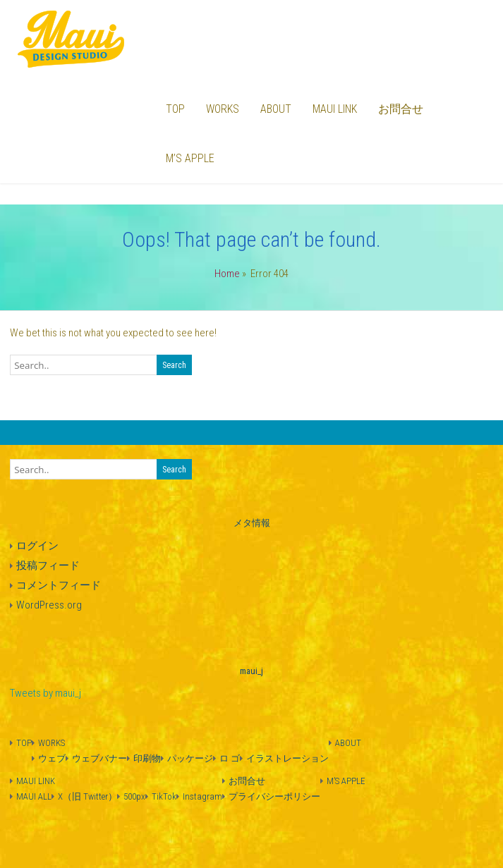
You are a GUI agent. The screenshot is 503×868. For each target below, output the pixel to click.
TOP (175, 109)
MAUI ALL (34, 796)
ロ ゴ (230, 758)
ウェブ (52, 758)
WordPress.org (49, 605)
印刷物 (147, 758)
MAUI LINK (335, 109)
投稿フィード (48, 566)
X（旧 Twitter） (87, 796)
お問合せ (401, 109)
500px (134, 796)
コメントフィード (59, 585)
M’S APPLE (190, 158)
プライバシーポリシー (274, 796)
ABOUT (276, 109)
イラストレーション (287, 758)
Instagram (202, 796)
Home (227, 274)
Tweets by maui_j (46, 693)
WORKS (223, 109)
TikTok (164, 796)
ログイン (37, 546)
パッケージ (190, 758)
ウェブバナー (99, 758)
